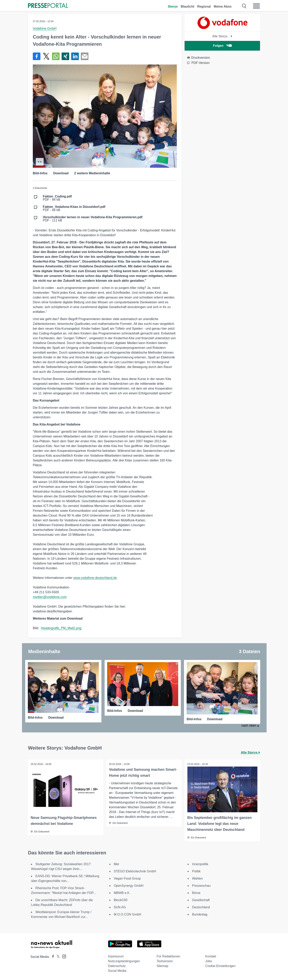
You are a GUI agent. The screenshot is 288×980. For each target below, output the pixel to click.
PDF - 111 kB (93, 219)
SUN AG (120, 907)
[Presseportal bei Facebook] (52, 956)
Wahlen (197, 878)
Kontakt (211, 956)
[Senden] (85, 56)
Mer (117, 864)
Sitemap (162, 966)
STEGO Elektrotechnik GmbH (135, 871)
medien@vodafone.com (50, 597)
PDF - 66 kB (74, 208)
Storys (173, 6)
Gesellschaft (201, 900)
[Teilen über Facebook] (37, 56)
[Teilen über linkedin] (75, 56)
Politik (196, 871)
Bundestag (200, 914)
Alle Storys (222, 36)
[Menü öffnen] (256, 6)
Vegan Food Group (127, 878)
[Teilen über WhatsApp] (56, 56)
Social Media (117, 970)
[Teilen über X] (46, 56)
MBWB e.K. (122, 892)
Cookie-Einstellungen (220, 966)
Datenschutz (117, 966)
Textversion (165, 961)
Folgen (222, 46)
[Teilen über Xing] (65, 56)
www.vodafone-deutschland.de (95, 578)
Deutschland (201, 907)
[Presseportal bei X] (57, 956)
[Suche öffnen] (244, 6)
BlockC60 (121, 900)
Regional (204, 6)
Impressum (116, 956)
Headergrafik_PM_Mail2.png (61, 628)
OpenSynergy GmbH (129, 885)
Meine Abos (223, 6)
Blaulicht (188, 6)
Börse (196, 892)
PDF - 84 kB (57, 198)
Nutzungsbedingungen (124, 961)
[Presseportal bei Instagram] (63, 956)
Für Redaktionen (168, 956)
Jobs (209, 961)
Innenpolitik (200, 864)
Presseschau (201, 885)
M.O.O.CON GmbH (128, 914)
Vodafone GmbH (45, 28)
